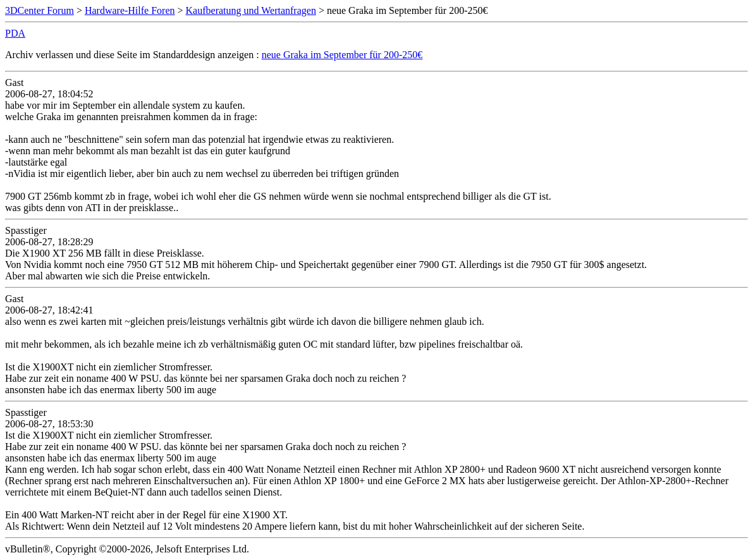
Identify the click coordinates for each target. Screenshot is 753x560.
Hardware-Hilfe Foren (130, 10)
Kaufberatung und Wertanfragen (251, 10)
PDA (15, 33)
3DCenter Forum (40, 10)
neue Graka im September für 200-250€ (342, 55)
